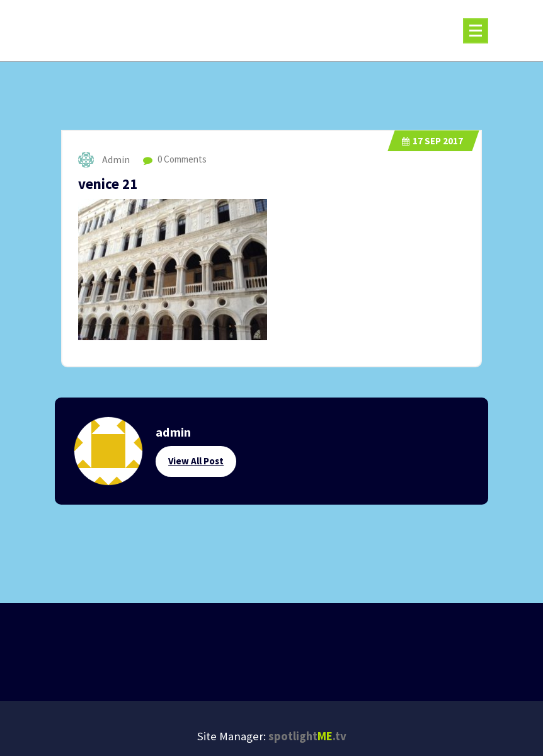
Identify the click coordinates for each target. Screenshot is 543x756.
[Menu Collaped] (476, 31)
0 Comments (175, 159)
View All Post (196, 461)
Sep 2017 (432, 141)
